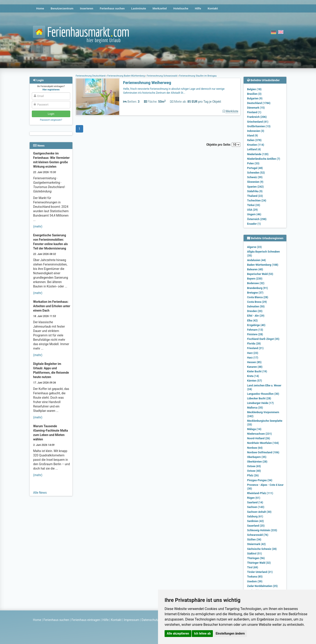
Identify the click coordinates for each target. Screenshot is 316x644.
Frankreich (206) (257, 117)
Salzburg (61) (255, 517)
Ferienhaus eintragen (86, 620)
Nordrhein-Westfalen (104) (263, 443)
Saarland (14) (255, 502)
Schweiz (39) (255, 177)
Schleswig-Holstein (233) (262, 530)
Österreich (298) (257, 219)
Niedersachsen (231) (259, 434)
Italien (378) (254, 140)
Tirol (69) (253, 567)
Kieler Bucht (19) (257, 371)
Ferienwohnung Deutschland (91, 76)
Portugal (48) (255, 168)
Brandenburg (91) (258, 288)
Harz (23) (253, 353)
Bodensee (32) (256, 283)
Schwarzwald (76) (258, 535)
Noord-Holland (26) (259, 438)
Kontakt (213, 8)
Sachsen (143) (256, 507)
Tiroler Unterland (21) (260, 572)
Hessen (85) (254, 362)
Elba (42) (252, 321)
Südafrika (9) (255, 191)
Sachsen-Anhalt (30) (259, 512)
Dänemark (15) (256, 108)
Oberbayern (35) (257, 457)
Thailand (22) (255, 196)
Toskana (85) (255, 577)
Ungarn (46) (254, 214)
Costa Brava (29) (257, 302)
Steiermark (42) (256, 544)
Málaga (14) (254, 429)
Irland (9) (252, 136)
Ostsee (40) (254, 471)
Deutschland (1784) (259, 103)
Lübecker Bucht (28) (259, 398)
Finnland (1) (254, 112)
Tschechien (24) (257, 201)
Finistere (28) (255, 334)
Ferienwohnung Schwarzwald (162, 76)
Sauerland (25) (256, 526)
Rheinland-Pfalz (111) (260, 493)
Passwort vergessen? (51, 120)
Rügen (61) (254, 498)
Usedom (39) (255, 581)
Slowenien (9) (255, 182)
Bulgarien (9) (255, 99)
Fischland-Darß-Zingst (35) (263, 339)
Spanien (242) (255, 187)
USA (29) (252, 210)
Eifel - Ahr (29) (256, 316)
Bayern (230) (255, 279)
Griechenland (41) (258, 122)
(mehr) (38, 226)
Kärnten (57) (255, 381)
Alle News (40, 493)
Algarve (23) (254, 247)
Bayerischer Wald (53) (260, 274)
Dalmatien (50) (256, 307)
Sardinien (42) (255, 521)
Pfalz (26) (253, 475)
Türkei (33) (254, 205)
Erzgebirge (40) (256, 325)
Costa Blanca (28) (258, 297)
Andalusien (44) (256, 260)
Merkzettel (160, 8)
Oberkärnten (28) (257, 462)
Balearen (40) (255, 269)
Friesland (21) (255, 348)
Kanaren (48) (255, 367)
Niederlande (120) (258, 154)
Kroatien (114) (256, 145)
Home (40, 8)
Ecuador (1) (254, 224)
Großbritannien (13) (259, 126)
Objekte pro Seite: (223, 145)
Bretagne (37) (255, 293)
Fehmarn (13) (255, 330)
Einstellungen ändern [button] (230, 633)
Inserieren (86, 8)
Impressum (131, 620)
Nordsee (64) (255, 448)
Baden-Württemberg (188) (263, 265)
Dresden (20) (255, 311)
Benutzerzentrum (62, 8)
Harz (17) (253, 358)
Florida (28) (254, 344)
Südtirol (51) (254, 554)
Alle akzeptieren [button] (178, 633)
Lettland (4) (254, 149)
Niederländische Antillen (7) (264, 159)
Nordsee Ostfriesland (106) (263, 452)
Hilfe (198, 8)
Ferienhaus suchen (112, 8)
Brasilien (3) (254, 94)
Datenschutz (150, 620)
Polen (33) (253, 163)
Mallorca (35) (255, 408)
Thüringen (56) (256, 558)
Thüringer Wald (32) (259, 563)
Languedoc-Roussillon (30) (263, 394)
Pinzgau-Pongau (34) (260, 480)
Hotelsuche (181, 8)
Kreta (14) (253, 376)
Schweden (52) (256, 173)
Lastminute (139, 8)
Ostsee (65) (254, 466)
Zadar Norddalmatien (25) (262, 586)
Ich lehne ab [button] (202, 633)
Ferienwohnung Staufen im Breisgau (198, 76)
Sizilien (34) (254, 540)
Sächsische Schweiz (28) (262, 549)
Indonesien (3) (256, 131)
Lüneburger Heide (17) (260, 403)
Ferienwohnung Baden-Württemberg (126, 76)
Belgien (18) (254, 89)
